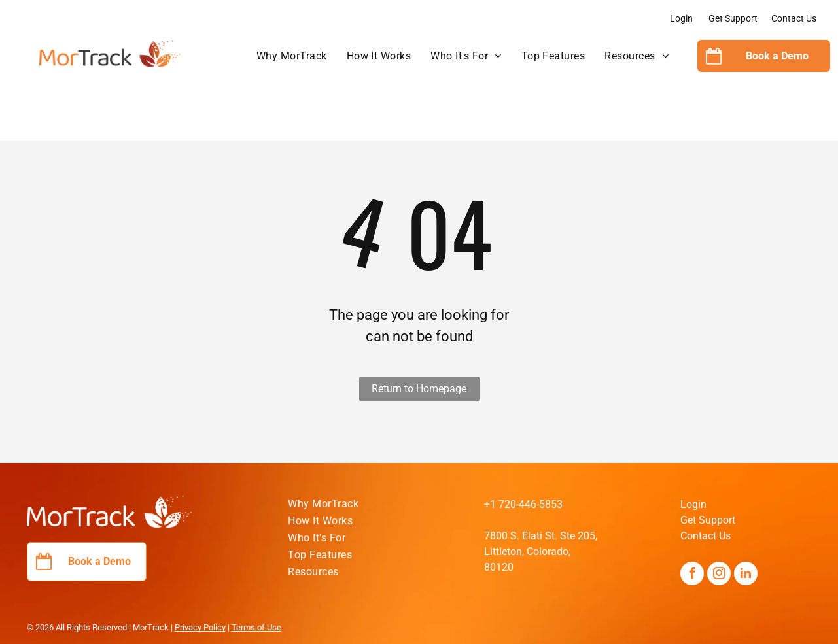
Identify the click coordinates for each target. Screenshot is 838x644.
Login (681, 18)
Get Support (733, 18)
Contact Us (794, 18)
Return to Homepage (419, 389)
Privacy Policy (200, 627)
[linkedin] (746, 575)
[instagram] (719, 575)
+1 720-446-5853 (523, 504)
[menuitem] (292, 56)
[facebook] (692, 575)
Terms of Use (256, 627)
